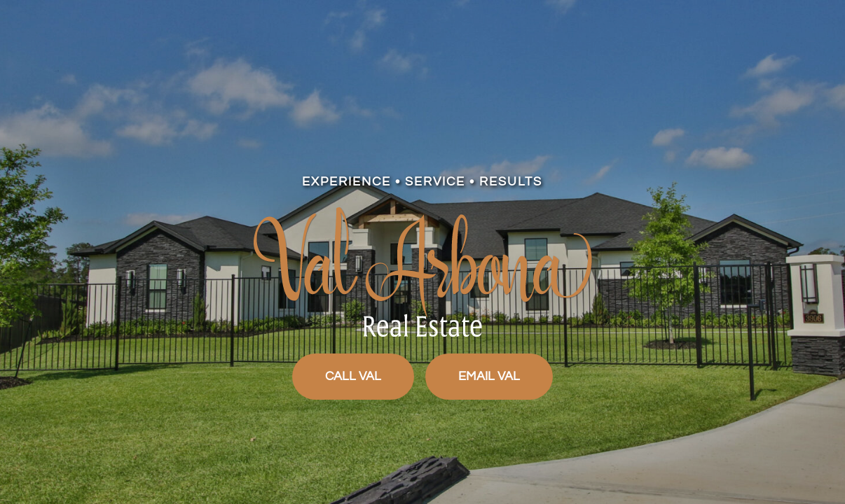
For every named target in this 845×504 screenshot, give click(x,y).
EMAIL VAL (489, 376)
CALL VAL (353, 376)
